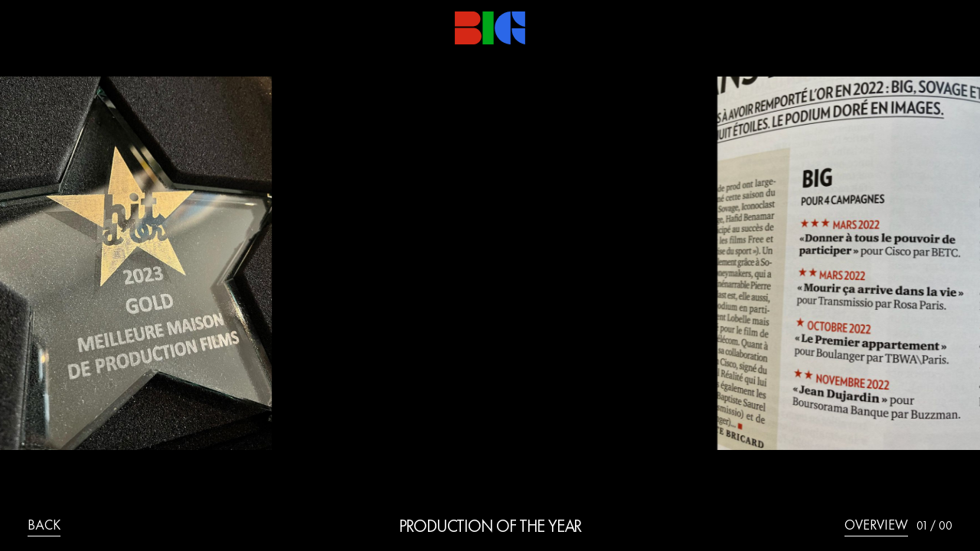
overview (876, 527)
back (44, 527)
